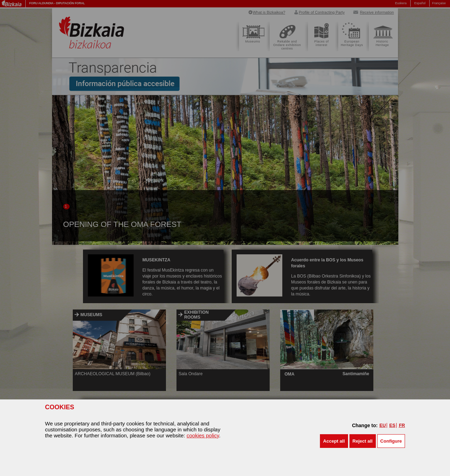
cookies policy (203, 435)
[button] (334, 441)
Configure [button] (391, 441)
